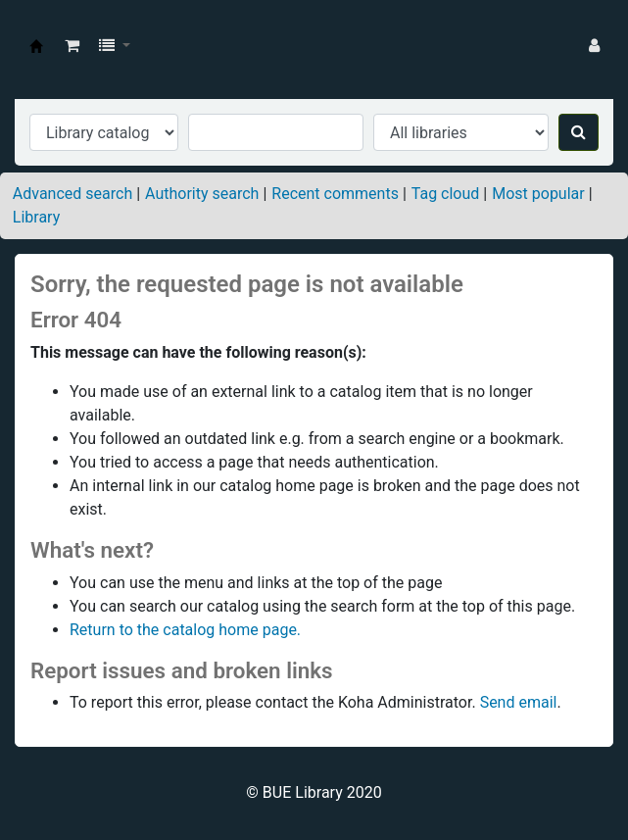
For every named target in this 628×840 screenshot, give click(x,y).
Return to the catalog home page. (185, 630)
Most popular (538, 194)
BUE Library (36, 46)
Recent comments (335, 194)
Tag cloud (446, 194)
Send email (519, 702)
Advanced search (72, 194)
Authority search (202, 194)
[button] (72, 46)
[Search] (579, 132)
